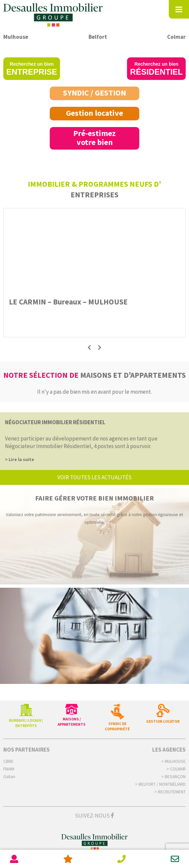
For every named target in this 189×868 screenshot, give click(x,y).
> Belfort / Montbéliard (160, 784)
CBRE (8, 761)
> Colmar (176, 769)
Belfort (98, 37)
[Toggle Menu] (179, 9)
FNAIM (9, 769)
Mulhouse (16, 37)
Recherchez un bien (32, 69)
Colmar (176, 37)
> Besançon (173, 777)
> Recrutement (170, 792)
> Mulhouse (173, 761)
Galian (9, 777)
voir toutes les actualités (94, 477)
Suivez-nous (94, 816)
